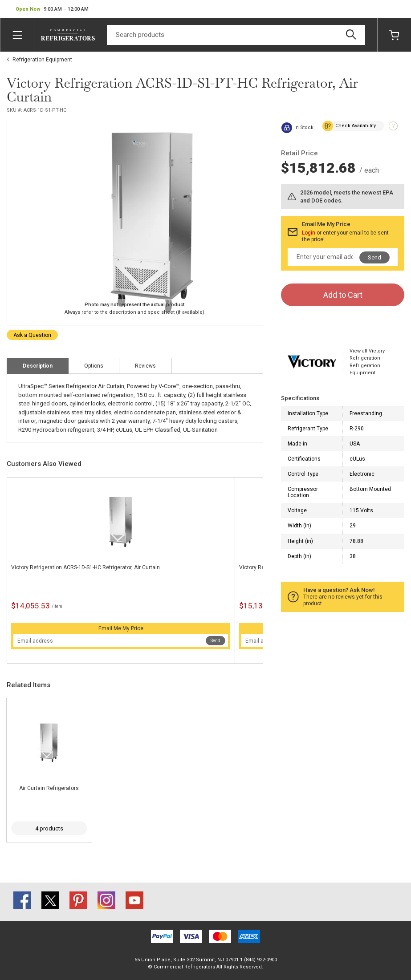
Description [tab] (38, 366)
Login (309, 233)
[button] (52, 9)
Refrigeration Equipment (42, 60)
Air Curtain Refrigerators (49, 788)
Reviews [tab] (145, 366)
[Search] (236, 35)
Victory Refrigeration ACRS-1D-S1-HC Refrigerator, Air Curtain (85, 567)
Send (216, 641)
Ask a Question (32, 335)
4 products (49, 828)
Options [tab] (94, 366)
